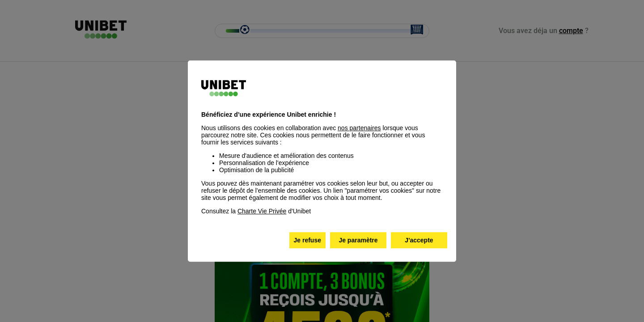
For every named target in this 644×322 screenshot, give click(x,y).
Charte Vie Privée (262, 211)
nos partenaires (359, 128)
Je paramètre (358, 240)
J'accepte (419, 240)
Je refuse (307, 240)
